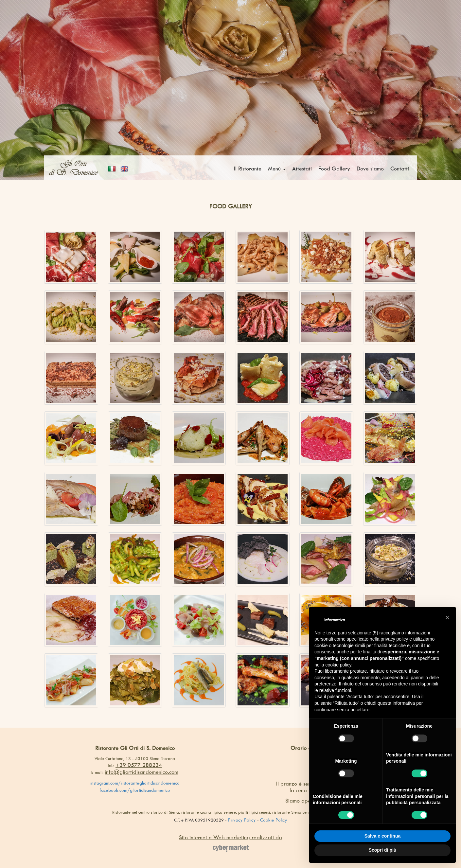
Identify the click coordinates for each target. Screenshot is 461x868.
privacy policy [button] (394, 639)
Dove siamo (370, 168)
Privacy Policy (242, 820)
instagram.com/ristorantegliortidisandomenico (135, 783)
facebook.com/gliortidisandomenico (135, 790)
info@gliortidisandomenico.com (142, 772)
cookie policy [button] (338, 665)
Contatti (400, 168)
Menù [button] (277, 168)
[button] (447, 617)
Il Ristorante (248, 168)
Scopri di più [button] (383, 850)
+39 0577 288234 (139, 765)
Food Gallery (334, 168)
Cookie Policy (274, 820)
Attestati (302, 168)
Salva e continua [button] (382, 836)
